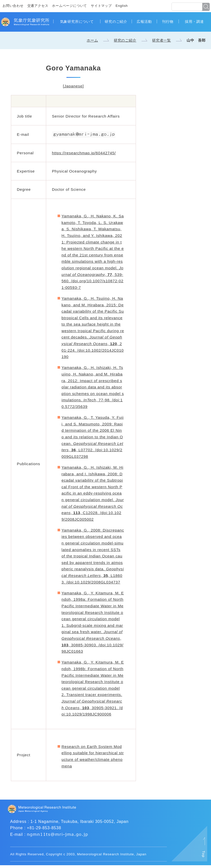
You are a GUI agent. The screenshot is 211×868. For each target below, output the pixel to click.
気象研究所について (77, 22)
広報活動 (144, 22)
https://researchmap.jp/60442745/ (84, 153)
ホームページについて (69, 6)
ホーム (92, 40)
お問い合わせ (13, 6)
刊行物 (168, 22)
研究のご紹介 (116, 22)
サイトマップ (101, 6)
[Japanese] (73, 86)
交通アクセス (38, 6)
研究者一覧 (162, 40)
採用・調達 (194, 22)
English (122, 6)
